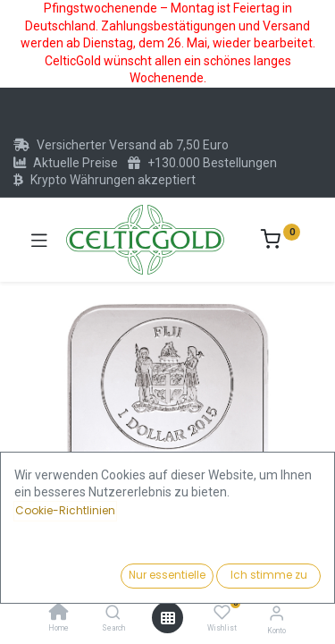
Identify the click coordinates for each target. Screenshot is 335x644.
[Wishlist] (222, 613)
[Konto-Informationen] (276, 613)
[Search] (113, 614)
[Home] (59, 614)
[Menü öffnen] (168, 618)
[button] (37, 482)
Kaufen (236, 571)
